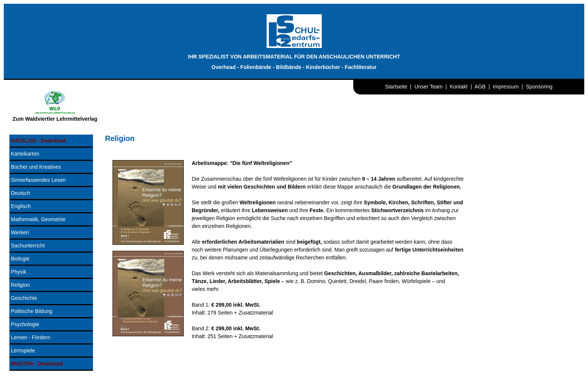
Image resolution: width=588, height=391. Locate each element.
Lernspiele (23, 351)
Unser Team (428, 87)
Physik (19, 272)
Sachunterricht (28, 246)
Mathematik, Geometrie (38, 219)
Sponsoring (539, 87)
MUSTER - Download (37, 364)
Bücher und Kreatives (36, 167)
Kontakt (458, 87)
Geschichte (24, 298)
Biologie (20, 259)
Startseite (396, 87)
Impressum (506, 87)
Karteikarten (25, 154)
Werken (20, 232)
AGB (480, 87)
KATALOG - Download (38, 141)
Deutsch (20, 193)
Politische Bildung (32, 311)
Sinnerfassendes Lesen (38, 180)
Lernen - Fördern (31, 337)
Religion (20, 285)
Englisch (21, 206)
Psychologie (25, 324)
